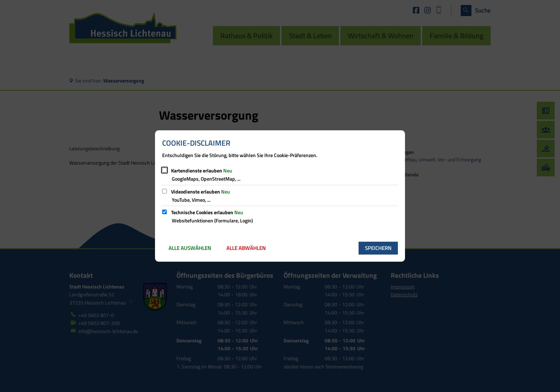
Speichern (378, 248)
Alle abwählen (246, 248)
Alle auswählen (190, 248)
